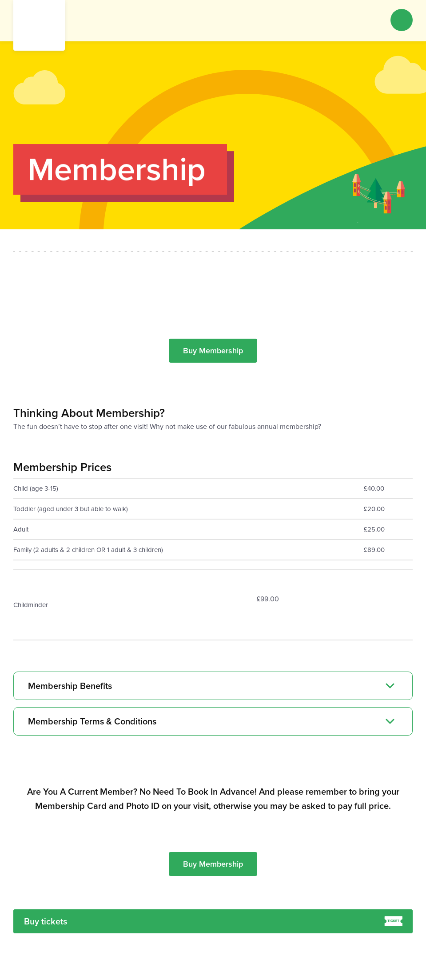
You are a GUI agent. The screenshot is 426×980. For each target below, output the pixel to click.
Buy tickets (213, 921)
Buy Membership (213, 351)
